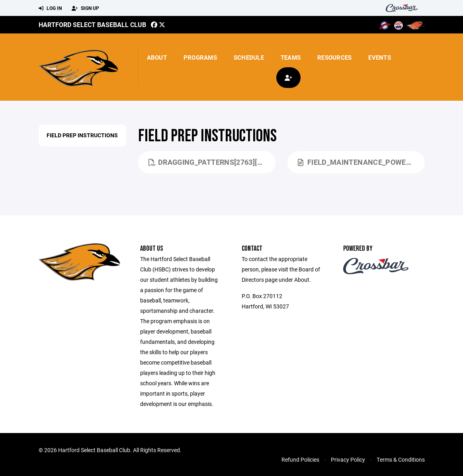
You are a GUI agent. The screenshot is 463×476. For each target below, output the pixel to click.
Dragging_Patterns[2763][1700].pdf (212, 162)
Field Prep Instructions (82, 135)
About (157, 57)
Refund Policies (300, 459)
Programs (200, 57)
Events (380, 57)
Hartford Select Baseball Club (92, 24)
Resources (334, 57)
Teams (291, 57)
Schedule (249, 57)
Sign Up (85, 8)
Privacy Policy (348, 459)
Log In (50, 8)
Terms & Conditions (401, 459)
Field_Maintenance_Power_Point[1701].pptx (361, 162)
